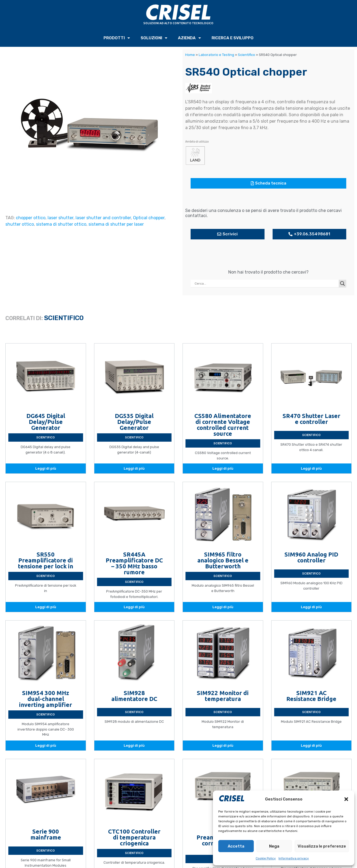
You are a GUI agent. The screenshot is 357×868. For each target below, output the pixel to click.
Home (190, 55)
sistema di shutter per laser (116, 224)
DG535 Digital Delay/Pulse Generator (134, 422)
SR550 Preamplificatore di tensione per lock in (46, 560)
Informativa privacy (294, 858)
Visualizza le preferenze (322, 846)
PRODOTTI (117, 38)
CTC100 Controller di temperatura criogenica (134, 837)
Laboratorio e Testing (216, 55)
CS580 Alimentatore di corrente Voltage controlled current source (223, 425)
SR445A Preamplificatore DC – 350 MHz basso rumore (134, 563)
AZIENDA (189, 38)
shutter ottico (20, 224)
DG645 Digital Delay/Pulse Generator (46, 422)
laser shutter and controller (103, 218)
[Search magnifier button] (342, 284)
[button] (346, 799)
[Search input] (266, 284)
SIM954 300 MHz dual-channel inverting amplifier (46, 699)
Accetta (236, 846)
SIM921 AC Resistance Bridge (311, 696)
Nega (274, 846)
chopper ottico (31, 218)
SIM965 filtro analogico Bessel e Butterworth (223, 560)
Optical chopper (149, 218)
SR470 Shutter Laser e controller (311, 419)
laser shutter (60, 218)
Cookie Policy (266, 858)
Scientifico (247, 55)
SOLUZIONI (154, 38)
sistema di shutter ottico (61, 224)
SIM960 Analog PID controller (311, 557)
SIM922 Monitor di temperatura (223, 696)
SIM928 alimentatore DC (134, 696)
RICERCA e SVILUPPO (233, 38)
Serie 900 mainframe (46, 834)
